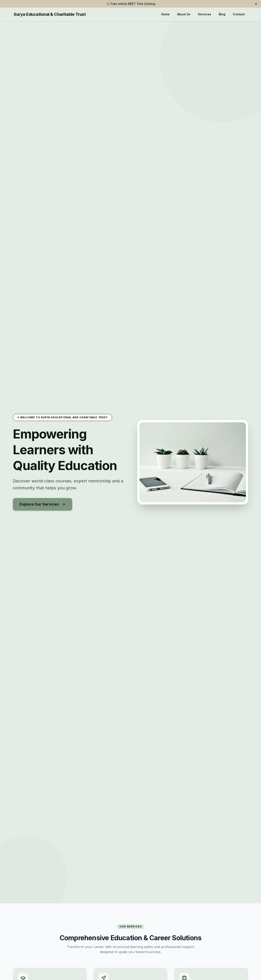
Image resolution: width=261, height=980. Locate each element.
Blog (222, 14)
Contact (239, 14)
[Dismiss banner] (256, 4)
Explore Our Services (43, 504)
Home (165, 14)
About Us (184, 14)
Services (205, 14)
